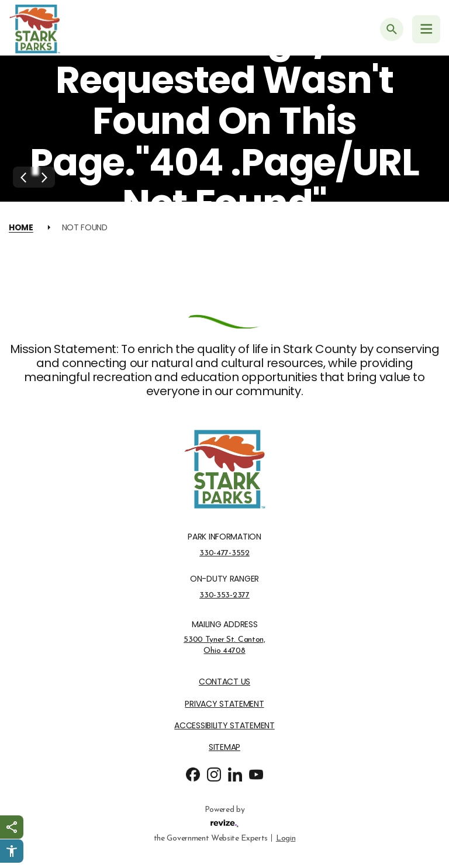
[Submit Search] (392, 29)
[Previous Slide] (23, 177)
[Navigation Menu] (426, 29)
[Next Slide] (44, 177)
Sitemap (224, 747)
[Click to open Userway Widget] (12, 851)
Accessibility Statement (224, 726)
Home (21, 227)
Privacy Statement (224, 704)
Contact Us (224, 682)
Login (286, 837)
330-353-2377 (224, 595)
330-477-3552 (224, 553)
